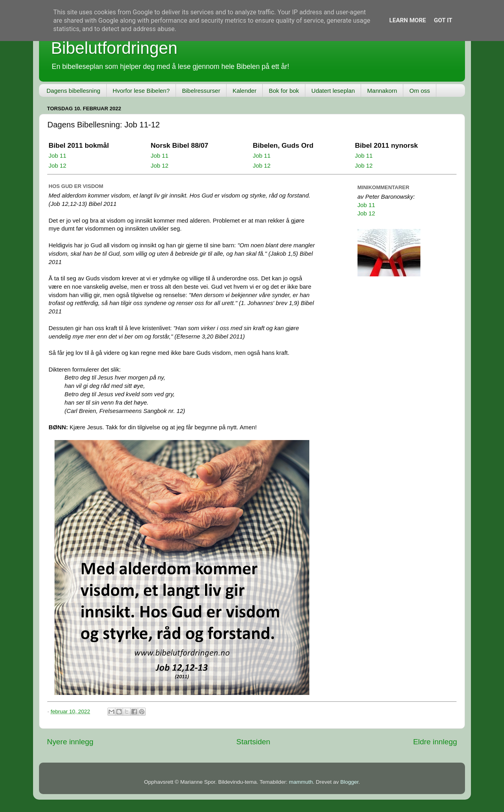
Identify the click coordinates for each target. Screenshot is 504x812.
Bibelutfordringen (114, 48)
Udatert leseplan (333, 91)
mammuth (301, 782)
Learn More (408, 20)
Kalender (244, 91)
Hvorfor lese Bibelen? (141, 91)
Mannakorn (382, 91)
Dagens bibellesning (73, 91)
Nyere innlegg (70, 742)
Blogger (350, 782)
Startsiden (253, 742)
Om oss (420, 91)
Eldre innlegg (435, 742)
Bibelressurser (201, 91)
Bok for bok (284, 91)
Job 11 (58, 156)
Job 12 (58, 166)
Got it (443, 20)
